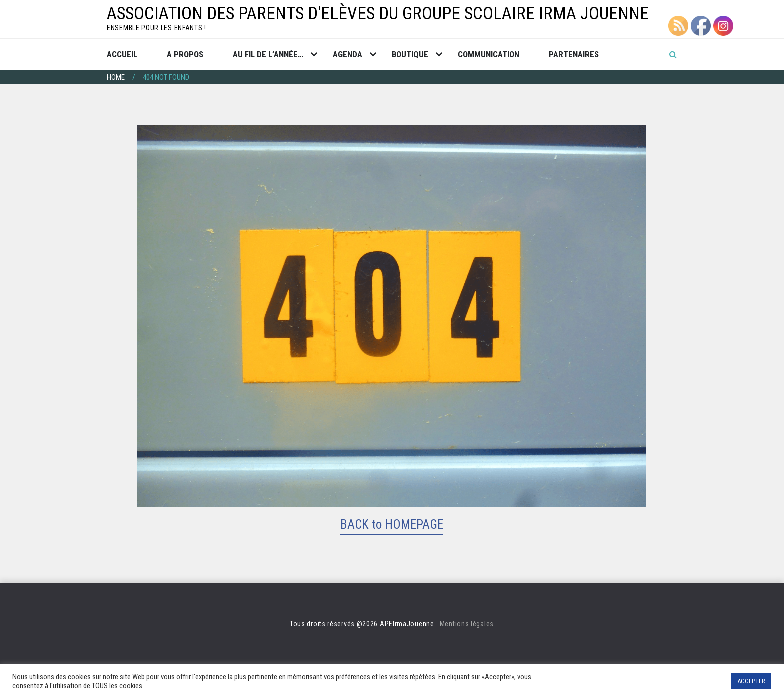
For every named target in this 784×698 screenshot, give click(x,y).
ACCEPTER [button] (751, 681)
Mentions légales (467, 624)
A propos (185, 54)
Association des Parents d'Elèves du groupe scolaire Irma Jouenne (378, 14)
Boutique (410, 54)
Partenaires (574, 54)
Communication (489, 54)
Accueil (122, 54)
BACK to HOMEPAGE (392, 524)
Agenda (348, 54)
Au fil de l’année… (268, 54)
